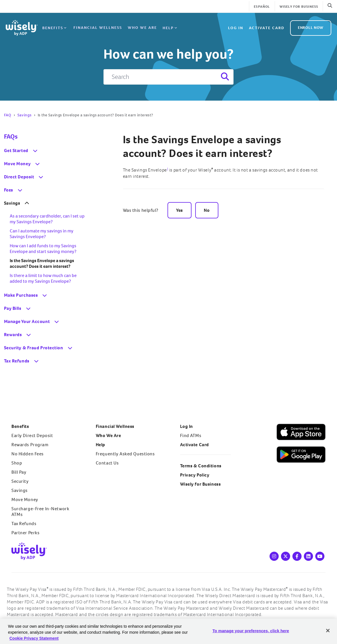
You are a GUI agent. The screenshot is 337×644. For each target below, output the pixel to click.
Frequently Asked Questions (125, 454)
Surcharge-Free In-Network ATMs (40, 512)
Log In (187, 426)
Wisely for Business (299, 7)
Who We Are (142, 27)
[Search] (168, 77)
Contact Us (107, 463)
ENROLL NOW (311, 26)
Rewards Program (30, 445)
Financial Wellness (97, 27)
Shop (17, 463)
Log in (236, 27)
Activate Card (267, 27)
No (207, 210)
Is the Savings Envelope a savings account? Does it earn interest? (202, 146)
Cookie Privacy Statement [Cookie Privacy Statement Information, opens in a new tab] (34, 638)
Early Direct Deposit (32, 435)
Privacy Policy (195, 475)
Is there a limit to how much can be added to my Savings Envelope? (43, 278)
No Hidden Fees (28, 454)
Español (262, 7)
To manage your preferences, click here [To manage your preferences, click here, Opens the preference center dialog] (251, 631)
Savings (25, 115)
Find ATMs (191, 435)
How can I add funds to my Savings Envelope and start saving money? (43, 249)
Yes (180, 210)
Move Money (25, 500)
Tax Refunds (24, 524)
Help (170, 27)
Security (20, 481)
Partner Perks (25, 533)
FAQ (8, 115)
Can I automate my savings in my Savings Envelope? (42, 234)
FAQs (11, 137)
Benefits (55, 27)
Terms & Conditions (201, 466)
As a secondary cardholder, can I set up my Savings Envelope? (47, 219)
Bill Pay (19, 472)
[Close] (328, 631)
